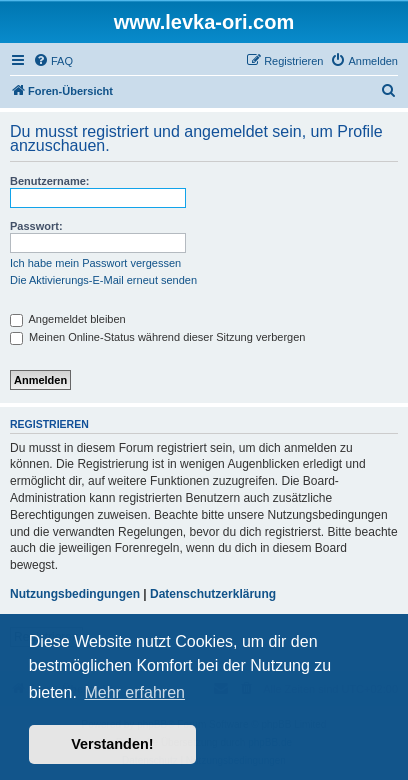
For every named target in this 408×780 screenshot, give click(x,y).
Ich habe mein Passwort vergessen (95, 263)
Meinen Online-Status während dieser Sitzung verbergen (157, 337)
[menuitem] (53, 61)
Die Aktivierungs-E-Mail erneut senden (103, 280)
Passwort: (36, 226)
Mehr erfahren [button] (134, 692)
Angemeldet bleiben (68, 319)
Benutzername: (49, 181)
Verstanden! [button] (112, 744)
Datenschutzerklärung (213, 594)
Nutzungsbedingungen (75, 594)
